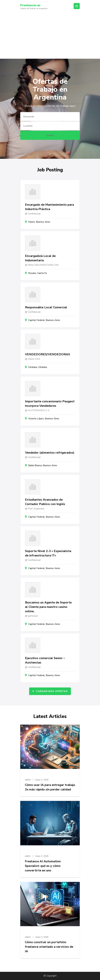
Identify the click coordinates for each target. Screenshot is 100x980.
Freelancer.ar (30, 5)
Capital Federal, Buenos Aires (44, 320)
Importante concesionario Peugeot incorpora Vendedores (50, 404)
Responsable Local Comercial (46, 307)
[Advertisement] (50, 36)
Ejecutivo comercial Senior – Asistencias (45, 660)
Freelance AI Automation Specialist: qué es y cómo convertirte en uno (43, 866)
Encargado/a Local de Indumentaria (40, 258)
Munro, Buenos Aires (39, 222)
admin (28, 780)
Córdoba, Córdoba (38, 367)
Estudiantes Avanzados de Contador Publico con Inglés (45, 502)
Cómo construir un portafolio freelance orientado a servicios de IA (49, 947)
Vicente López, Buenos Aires (44, 419)
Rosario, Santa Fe (38, 273)
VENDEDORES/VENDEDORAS (47, 354)
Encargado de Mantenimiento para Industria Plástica (49, 207)
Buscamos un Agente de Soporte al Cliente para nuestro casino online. (48, 607)
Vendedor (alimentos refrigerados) (50, 453)
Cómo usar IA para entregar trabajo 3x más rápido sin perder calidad (50, 787)
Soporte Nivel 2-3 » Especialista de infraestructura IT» (48, 553)
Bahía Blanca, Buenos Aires (43, 465)
